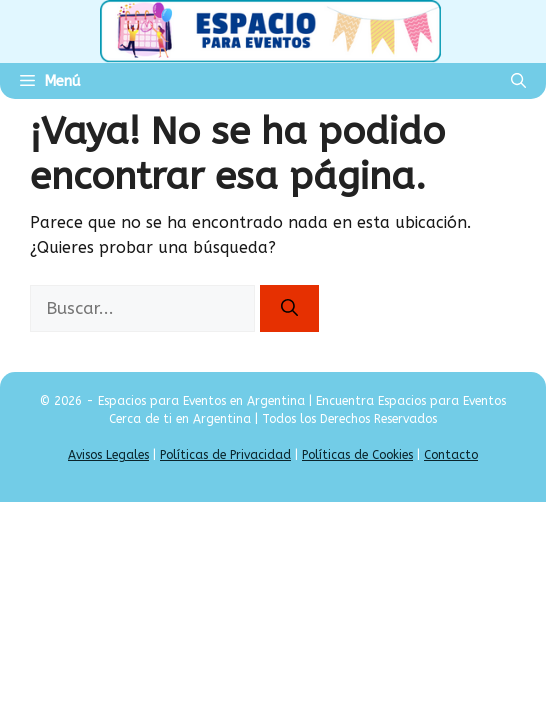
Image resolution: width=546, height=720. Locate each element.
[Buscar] (289, 309)
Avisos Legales (108, 455)
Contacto (451, 455)
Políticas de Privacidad (225, 455)
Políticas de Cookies (357, 455)
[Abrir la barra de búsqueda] (518, 81)
